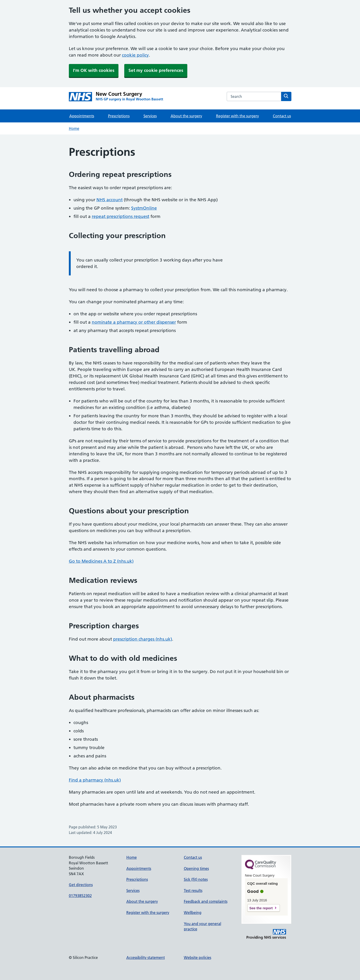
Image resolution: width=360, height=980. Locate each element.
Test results (193, 891)
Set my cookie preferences (156, 70)
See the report (261, 908)
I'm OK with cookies (94, 70)
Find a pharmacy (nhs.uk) (95, 780)
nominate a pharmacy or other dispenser (134, 322)
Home (74, 128)
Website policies (198, 958)
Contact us (282, 116)
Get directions (81, 885)
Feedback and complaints (206, 901)
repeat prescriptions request (121, 216)
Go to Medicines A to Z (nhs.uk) (101, 561)
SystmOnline (144, 208)
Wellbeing (193, 913)
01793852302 (80, 896)
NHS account (110, 200)
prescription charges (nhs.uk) (143, 639)
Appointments (82, 116)
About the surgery (186, 116)
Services (150, 116)
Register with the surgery (237, 116)
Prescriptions (119, 116)
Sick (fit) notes (196, 879)
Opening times (196, 868)
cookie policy (135, 55)
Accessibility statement (146, 958)
